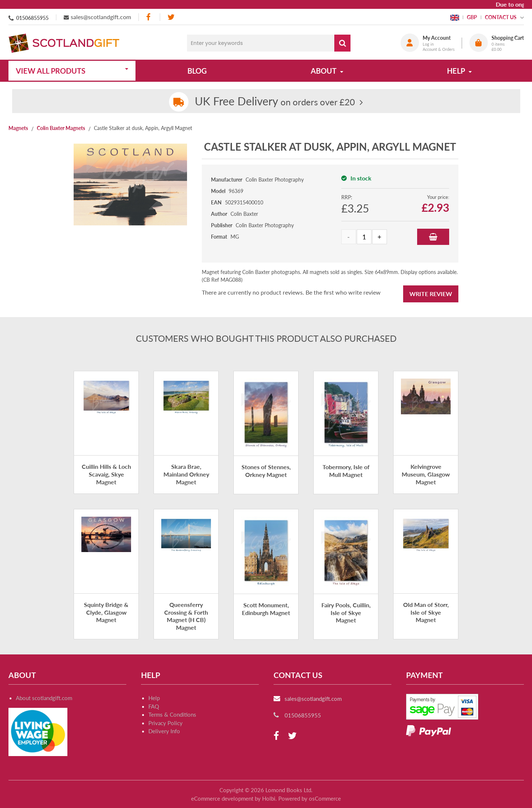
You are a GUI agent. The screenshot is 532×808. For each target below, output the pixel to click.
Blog (197, 71)
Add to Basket (433, 237)
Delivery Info (164, 731)
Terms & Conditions (172, 714)
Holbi (269, 798)
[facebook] (149, 17)
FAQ (154, 706)
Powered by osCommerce (310, 798)
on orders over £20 (275, 102)
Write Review (431, 294)
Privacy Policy (165, 723)
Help (154, 698)
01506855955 (32, 18)
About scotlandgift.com (44, 698)
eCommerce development (222, 798)
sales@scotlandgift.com (101, 17)
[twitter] (171, 17)
